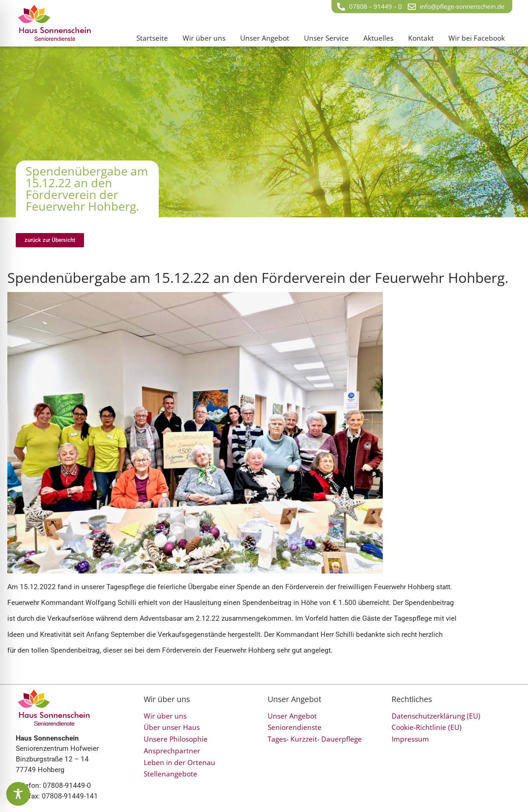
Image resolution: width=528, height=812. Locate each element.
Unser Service (326, 38)
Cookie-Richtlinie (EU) (427, 727)
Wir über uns (204, 38)
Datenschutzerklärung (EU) (436, 716)
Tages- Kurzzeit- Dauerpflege (315, 739)
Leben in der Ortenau (179, 762)
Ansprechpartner (172, 751)
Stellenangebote (170, 774)
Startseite (152, 38)
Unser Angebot (265, 38)
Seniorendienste (295, 727)
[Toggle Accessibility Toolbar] (18, 794)
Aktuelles (378, 38)
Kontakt (421, 38)
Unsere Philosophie (176, 739)
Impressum (410, 739)
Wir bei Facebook (477, 38)
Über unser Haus (172, 727)
